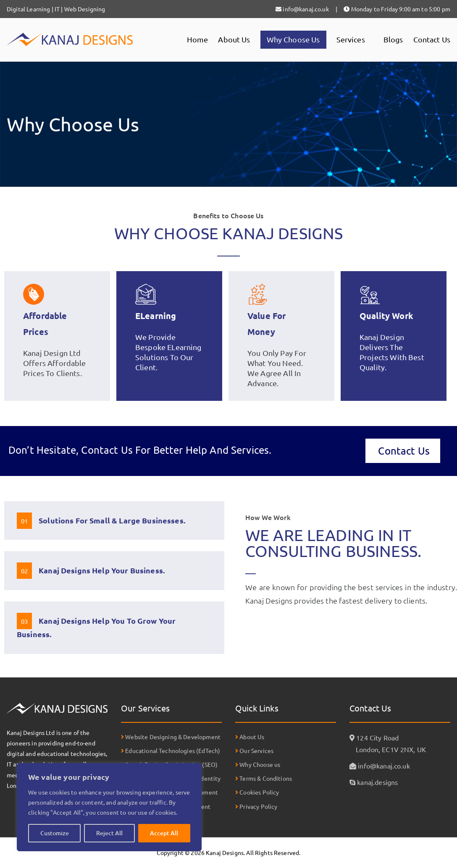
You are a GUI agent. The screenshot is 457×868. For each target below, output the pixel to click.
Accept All (164, 833)
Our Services (254, 750)
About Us (234, 39)
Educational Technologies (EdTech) (171, 750)
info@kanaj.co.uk (384, 766)
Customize (55, 833)
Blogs (393, 39)
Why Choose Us (293, 39)
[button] (369, 39)
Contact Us (432, 39)
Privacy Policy (256, 806)
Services (355, 39)
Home (198, 39)
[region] (109, 807)
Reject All (109, 833)
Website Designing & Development (171, 737)
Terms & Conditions (264, 778)
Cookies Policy (257, 792)
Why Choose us (258, 764)
